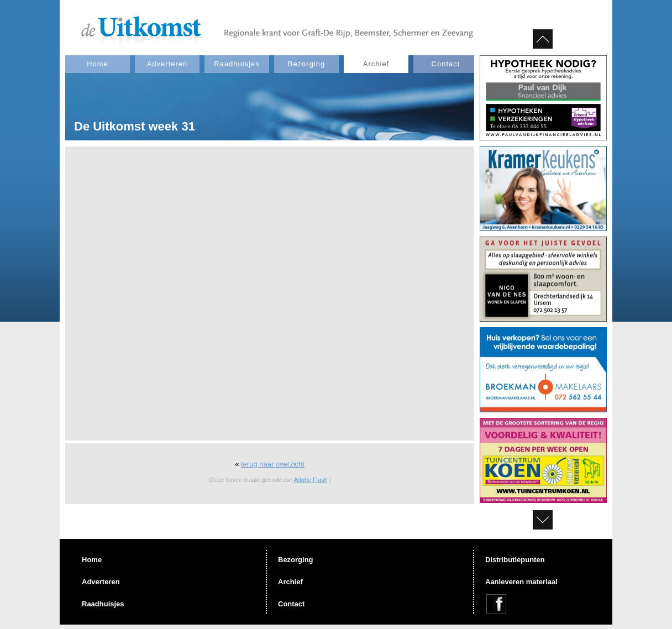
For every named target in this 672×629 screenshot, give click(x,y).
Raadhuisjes (237, 64)
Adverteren (167, 64)
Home (98, 64)
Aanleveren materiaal (521, 582)
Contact (446, 64)
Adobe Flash (311, 480)
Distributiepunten (515, 560)
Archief (376, 64)
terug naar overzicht (273, 464)
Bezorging (307, 64)
